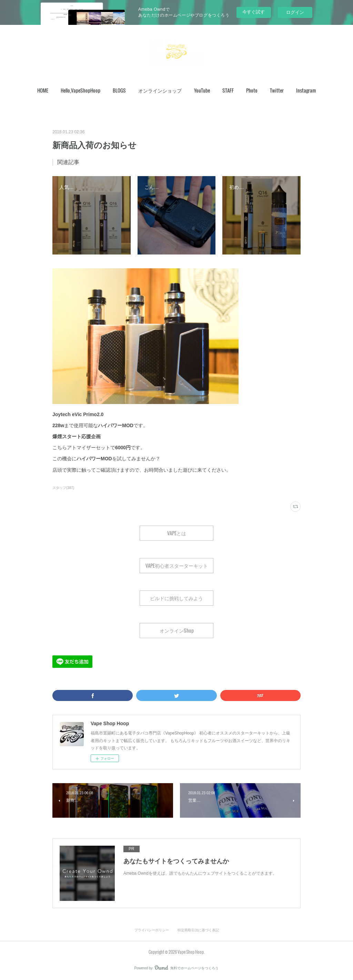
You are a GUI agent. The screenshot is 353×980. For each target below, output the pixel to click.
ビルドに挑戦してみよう (176, 598)
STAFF (228, 90)
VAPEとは (177, 533)
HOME (43, 90)
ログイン (295, 12)
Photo (252, 90)
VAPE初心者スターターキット (177, 565)
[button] (43, 90)
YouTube (202, 90)
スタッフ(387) (63, 488)
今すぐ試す (254, 12)
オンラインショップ (160, 90)
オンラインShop (177, 630)
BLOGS (119, 90)
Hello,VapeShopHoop (80, 90)
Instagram (306, 90)
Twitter (277, 90)
